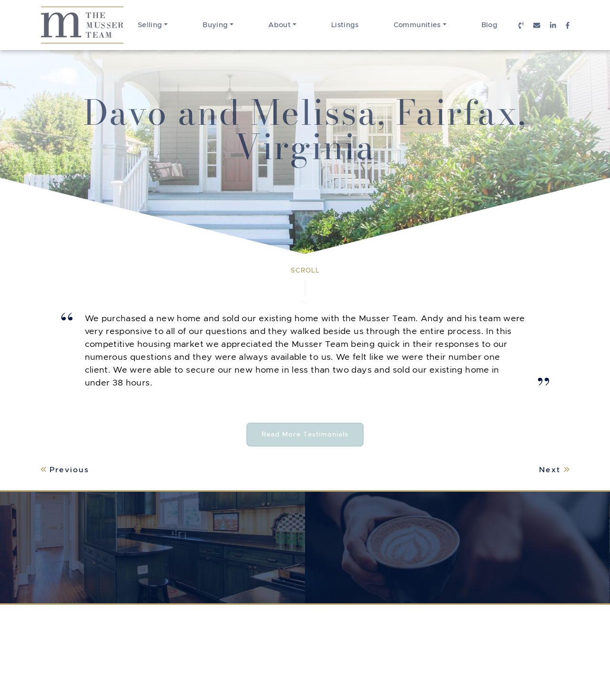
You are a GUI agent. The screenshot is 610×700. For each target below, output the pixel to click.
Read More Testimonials (313, 435)
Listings (345, 25)
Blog (489, 25)
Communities (417, 25)
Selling (150, 25)
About (280, 25)
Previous (65, 470)
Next (554, 470)
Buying (215, 25)
